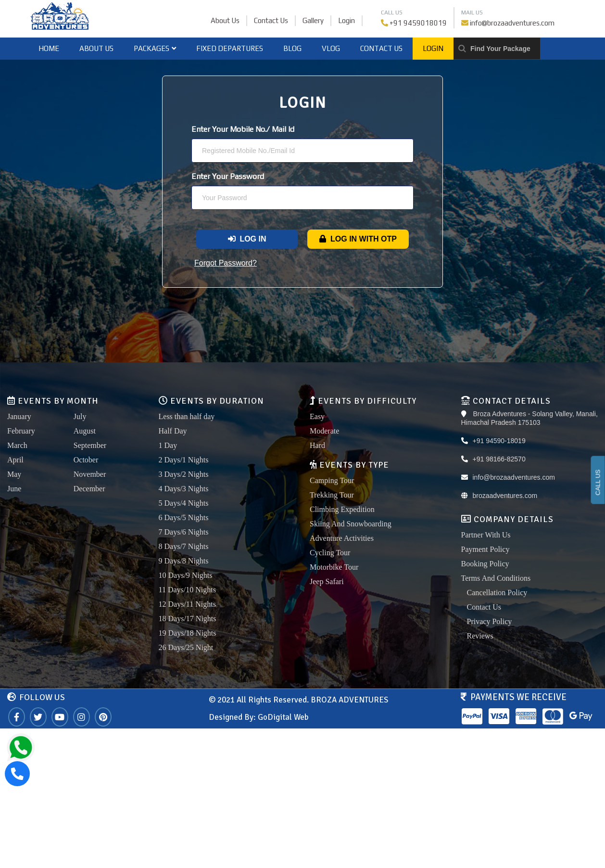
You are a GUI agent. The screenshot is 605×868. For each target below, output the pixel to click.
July (80, 416)
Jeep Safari (327, 581)
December (89, 489)
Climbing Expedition (342, 509)
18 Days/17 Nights (188, 619)
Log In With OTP (358, 239)
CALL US (598, 483)
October (86, 460)
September (90, 445)
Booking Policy (485, 564)
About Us (225, 20)
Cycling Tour (330, 553)
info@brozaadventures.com (512, 23)
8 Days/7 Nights (184, 546)
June (14, 489)
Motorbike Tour (334, 567)
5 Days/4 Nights (184, 503)
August (85, 431)
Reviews (480, 636)
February (21, 431)
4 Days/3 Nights (184, 489)
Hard (317, 445)
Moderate (324, 431)
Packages (155, 48)
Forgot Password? (226, 263)
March (17, 445)
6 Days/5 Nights (184, 517)
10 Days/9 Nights (186, 575)
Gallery (313, 20)
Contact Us (271, 20)
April (15, 460)
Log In (247, 239)
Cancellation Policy (497, 593)
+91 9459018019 (418, 23)
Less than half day (187, 416)
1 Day (168, 445)
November (90, 474)
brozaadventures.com (505, 496)
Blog (292, 48)
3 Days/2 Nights (184, 474)
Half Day (173, 431)
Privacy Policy (490, 621)
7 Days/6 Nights (184, 532)
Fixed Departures (230, 48)
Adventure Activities (342, 538)
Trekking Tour (332, 495)
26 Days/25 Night (186, 647)
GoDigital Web (283, 717)
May (14, 474)
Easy (317, 416)
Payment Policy (485, 549)
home (49, 48)
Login (347, 20)
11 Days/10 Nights (187, 590)
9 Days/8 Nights (184, 561)
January (19, 416)
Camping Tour (332, 480)
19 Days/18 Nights (188, 633)
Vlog (331, 48)
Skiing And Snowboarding (351, 524)
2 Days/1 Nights (184, 460)
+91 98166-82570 (499, 459)
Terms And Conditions (496, 578)
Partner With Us (486, 535)
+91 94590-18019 (499, 441)
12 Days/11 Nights (187, 604)
